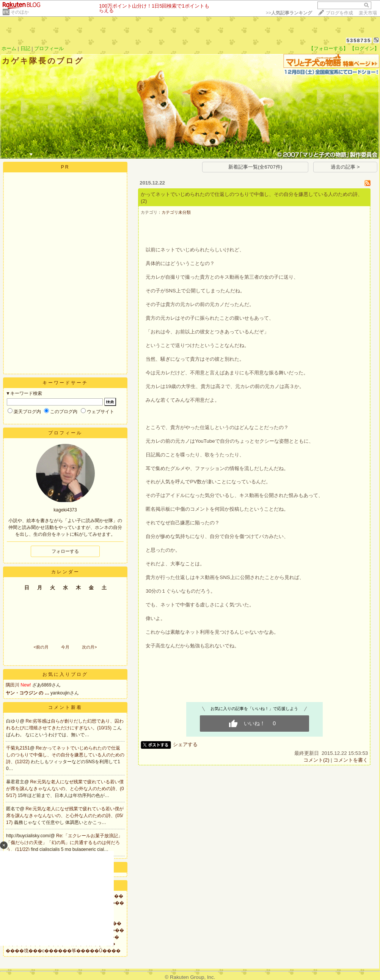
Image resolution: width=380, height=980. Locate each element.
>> (289, 13)
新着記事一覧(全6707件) (255, 167)
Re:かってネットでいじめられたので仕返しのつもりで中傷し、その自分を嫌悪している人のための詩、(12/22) (65, 755)
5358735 (359, 40)
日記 (25, 48)
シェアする (185, 744)
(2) (144, 201)
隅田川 (13, 685)
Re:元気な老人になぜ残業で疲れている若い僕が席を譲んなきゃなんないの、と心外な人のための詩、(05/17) (65, 789)
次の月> (89, 647)
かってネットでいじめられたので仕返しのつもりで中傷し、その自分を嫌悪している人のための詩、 (252, 194)
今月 (65, 647)
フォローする (65, 551)
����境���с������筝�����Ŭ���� (63, 951)
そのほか (20, 12)
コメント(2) (316, 760)
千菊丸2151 (18, 748)
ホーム (9, 48)
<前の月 (41, 647)
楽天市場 (368, 13)
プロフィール (49, 48)
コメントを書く (351, 760)
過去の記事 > (345, 167)
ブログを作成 (339, 13)
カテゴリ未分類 (176, 212)
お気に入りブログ (65, 674)
